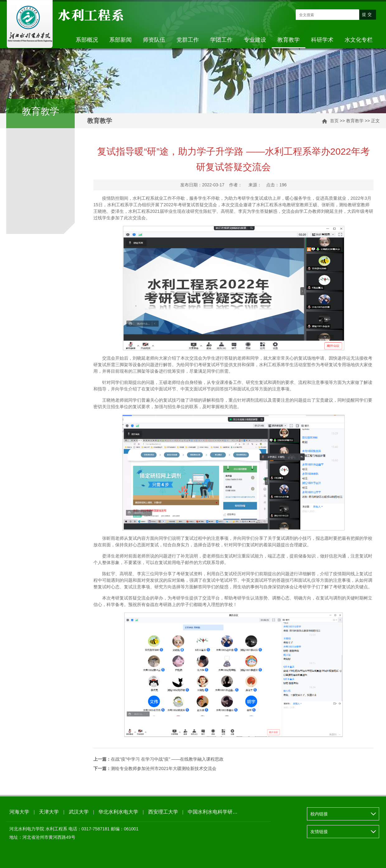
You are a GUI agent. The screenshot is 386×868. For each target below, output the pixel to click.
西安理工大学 (163, 812)
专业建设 (255, 40)
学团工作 (221, 40)
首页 (334, 121)
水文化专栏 (359, 40)
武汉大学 (79, 812)
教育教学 (289, 40)
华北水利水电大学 (118, 812)
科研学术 (322, 40)
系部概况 (87, 40)
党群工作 (188, 40)
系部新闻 (120, 40)
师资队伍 (154, 40)
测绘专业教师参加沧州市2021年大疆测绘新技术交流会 (155, 768)
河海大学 (19, 812)
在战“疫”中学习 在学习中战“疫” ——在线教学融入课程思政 (158, 759)
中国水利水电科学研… (213, 812)
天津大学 (49, 812)
